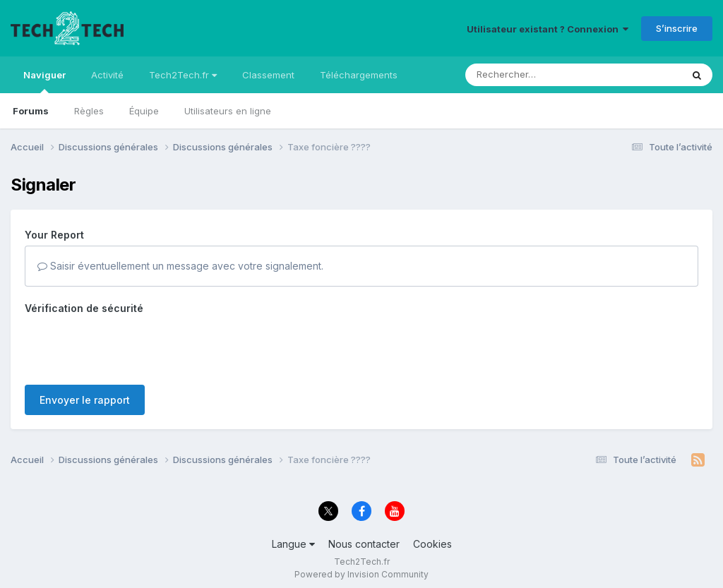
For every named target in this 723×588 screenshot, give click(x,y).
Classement (268, 75)
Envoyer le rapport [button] (85, 400)
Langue (293, 544)
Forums (31, 111)
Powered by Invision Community (361, 574)
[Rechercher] (533, 75)
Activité (107, 75)
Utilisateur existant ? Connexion (548, 29)
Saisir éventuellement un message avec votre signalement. (180, 266)
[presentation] (132, 347)
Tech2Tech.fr (183, 75)
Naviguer (44, 81)
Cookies (432, 544)
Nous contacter (364, 544)
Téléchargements (359, 75)
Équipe (144, 111)
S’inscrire (677, 28)
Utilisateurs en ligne (228, 111)
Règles (89, 111)
